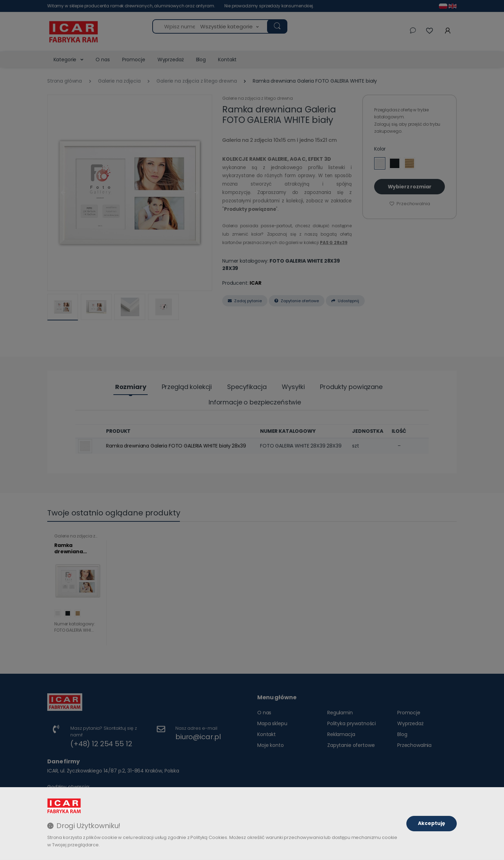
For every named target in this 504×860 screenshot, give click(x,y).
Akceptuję (432, 823)
